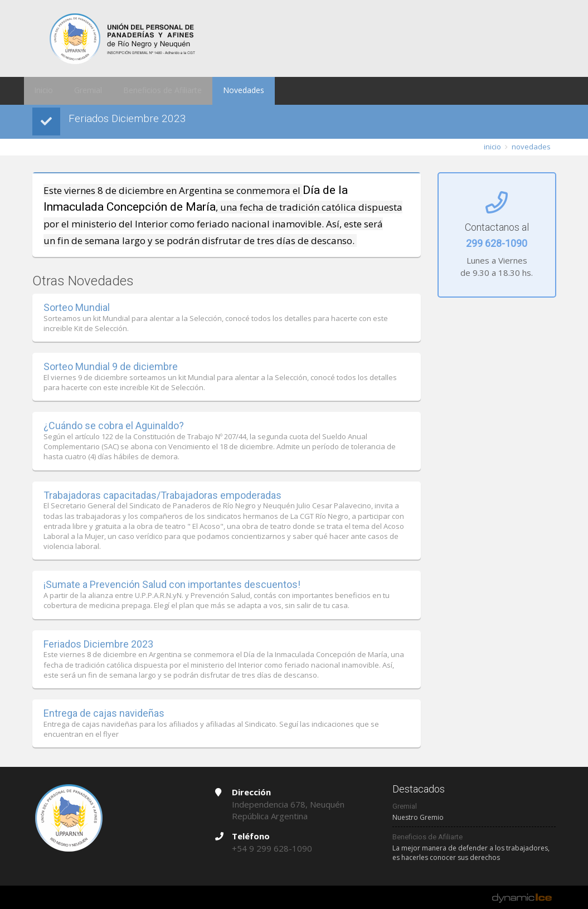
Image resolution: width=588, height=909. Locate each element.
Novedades (220, 91)
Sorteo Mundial (77, 307)
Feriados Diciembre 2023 (98, 644)
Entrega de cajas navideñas (104, 713)
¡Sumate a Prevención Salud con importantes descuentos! (172, 584)
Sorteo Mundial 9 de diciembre (111, 366)
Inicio (41, 91)
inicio (492, 147)
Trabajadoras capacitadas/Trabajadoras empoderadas (162, 495)
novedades (531, 147)
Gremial (80, 91)
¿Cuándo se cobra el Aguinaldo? (114, 426)
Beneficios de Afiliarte (147, 91)
